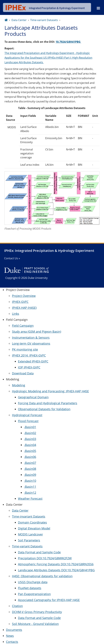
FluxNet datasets (30, 588)
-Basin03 (30, 439)
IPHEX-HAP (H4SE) (24, 308)
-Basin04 (30, 445)
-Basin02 (30, 433)
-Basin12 (30, 493)
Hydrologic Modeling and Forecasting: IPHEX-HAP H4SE (50, 391)
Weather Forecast (30, 499)
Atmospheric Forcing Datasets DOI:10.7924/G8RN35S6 (56, 564)
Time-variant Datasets (44, 20)
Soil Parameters (29, 540)
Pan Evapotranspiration (34, 594)
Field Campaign (23, 326)
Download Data (23, 373)
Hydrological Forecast (27, 415)
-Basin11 (30, 487)
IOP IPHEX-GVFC (29, 367)
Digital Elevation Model (34, 528)
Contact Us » (12, 258)
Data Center (19, 20)
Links (16, 314)
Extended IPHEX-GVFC (33, 361)
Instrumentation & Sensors (31, 337)
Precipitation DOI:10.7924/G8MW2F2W (45, 558)
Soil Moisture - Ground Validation (35, 624)
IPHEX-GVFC (20, 302)
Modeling (19, 385)
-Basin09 (30, 475)
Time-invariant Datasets (29, 516)
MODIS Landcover (30, 534)
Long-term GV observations (31, 343)
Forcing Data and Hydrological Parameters (48, 403)
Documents (14, 630)
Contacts (12, 642)
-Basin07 (30, 463)
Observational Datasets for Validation (44, 409)
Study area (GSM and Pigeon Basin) (37, 332)
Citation (17, 606)
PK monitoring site (25, 349)
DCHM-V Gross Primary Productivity (37, 612)
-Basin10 (30, 481)
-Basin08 (30, 469)
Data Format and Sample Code (39, 552)
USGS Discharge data (33, 582)
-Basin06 (30, 457)
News (10, 636)
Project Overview (24, 296)
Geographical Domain (33, 397)
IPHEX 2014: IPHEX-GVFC (29, 355)
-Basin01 (30, 427)
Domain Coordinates (32, 522)
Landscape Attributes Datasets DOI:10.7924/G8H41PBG (56, 570)
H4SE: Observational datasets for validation (42, 576)
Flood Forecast (28, 421)
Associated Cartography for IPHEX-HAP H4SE (49, 600)
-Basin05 (30, 451)
